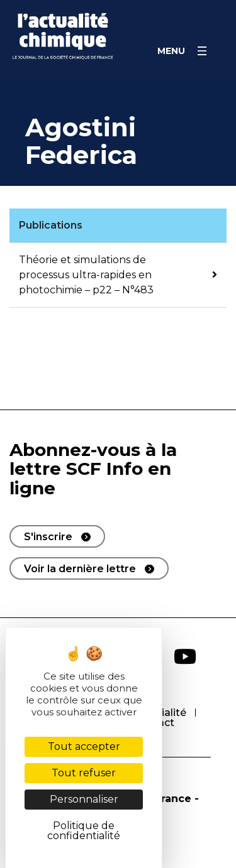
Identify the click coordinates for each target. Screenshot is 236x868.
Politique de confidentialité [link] (84, 831)
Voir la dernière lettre (80, 569)
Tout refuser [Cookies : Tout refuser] (84, 773)
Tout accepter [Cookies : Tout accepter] (84, 746)
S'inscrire (48, 537)
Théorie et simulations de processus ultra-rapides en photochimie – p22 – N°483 (86, 275)
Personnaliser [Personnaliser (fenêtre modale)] (84, 799)
